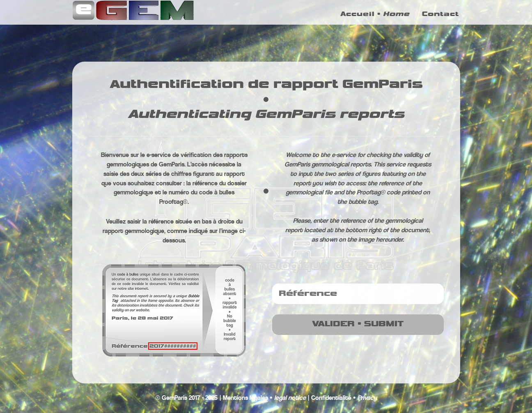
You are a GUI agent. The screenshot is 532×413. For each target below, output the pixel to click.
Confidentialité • (344, 398)
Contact (440, 18)
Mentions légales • (264, 398)
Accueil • (375, 18)
